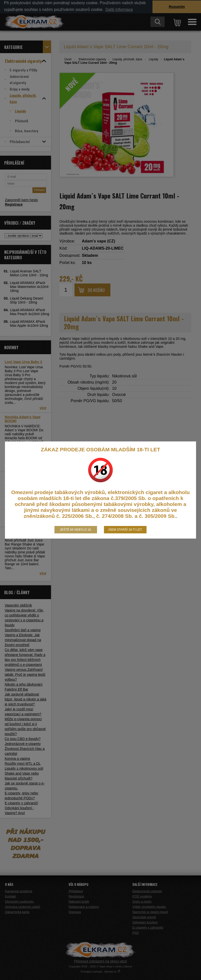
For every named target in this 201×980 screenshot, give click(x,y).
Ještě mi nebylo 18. (76, 530)
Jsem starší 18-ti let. (125, 530)
